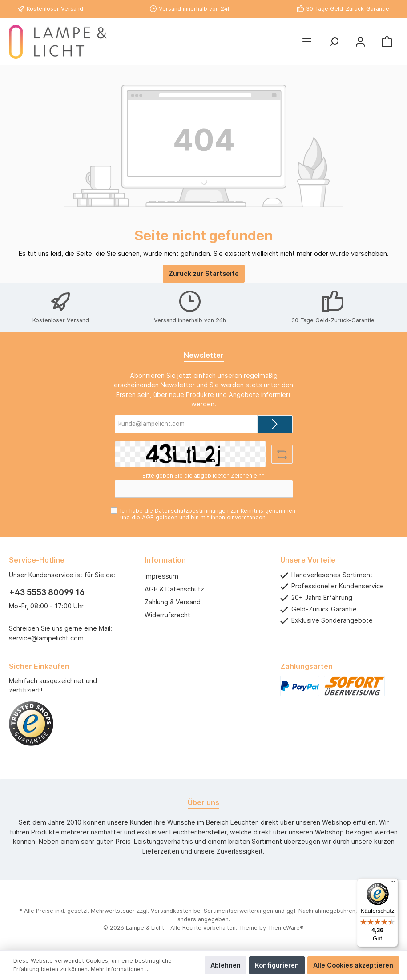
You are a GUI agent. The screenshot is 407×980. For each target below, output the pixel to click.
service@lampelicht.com (46, 638)
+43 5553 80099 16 (47, 592)
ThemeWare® (286, 928)
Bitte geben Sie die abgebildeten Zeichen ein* (203, 476)
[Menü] (307, 42)
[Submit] (275, 424)
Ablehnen (226, 965)
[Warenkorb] (387, 42)
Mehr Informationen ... (120, 969)
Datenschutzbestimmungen (192, 511)
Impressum (161, 576)
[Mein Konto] (360, 42)
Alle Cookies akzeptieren (353, 965)
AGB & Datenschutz (174, 589)
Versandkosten (171, 911)
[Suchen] (334, 42)
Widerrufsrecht (167, 615)
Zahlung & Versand (173, 602)
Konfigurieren (277, 965)
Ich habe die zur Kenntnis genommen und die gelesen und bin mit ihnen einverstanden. (208, 514)
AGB (148, 517)
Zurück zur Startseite (204, 273)
